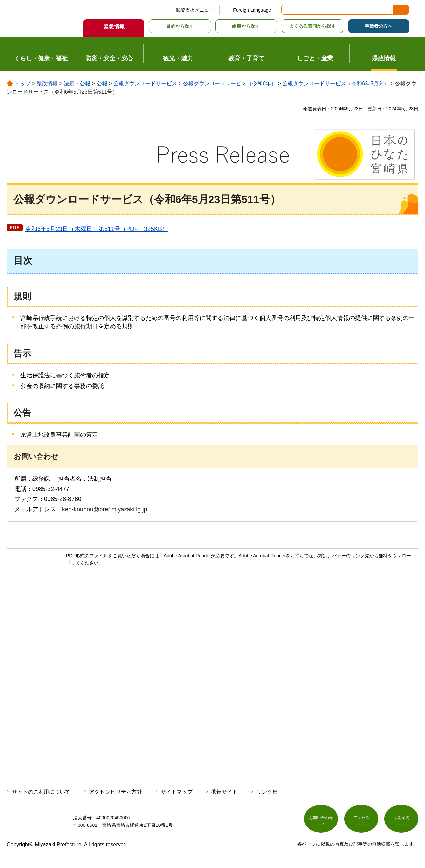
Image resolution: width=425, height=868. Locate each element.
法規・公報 (77, 84)
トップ (23, 84)
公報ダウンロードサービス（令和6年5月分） (336, 84)
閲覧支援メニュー (195, 10)
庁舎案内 (401, 820)
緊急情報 (114, 26)
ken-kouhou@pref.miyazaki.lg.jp (105, 509)
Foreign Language (252, 10)
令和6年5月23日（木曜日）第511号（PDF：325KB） (97, 229)
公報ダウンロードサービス (145, 84)
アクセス (361, 820)
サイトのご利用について (41, 792)
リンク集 (267, 792)
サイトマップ (177, 792)
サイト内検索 (287, 10)
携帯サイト (224, 792)
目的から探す (180, 26)
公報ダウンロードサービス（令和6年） (230, 84)
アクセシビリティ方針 (116, 792)
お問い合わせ (321, 820)
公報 (102, 84)
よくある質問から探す (312, 26)
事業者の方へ (379, 26)
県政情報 (47, 84)
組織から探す (246, 26)
